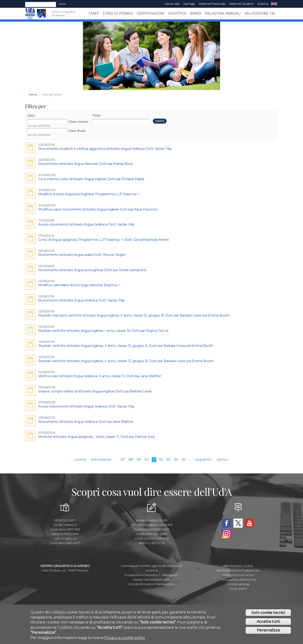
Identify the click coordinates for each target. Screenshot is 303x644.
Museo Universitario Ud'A (152, 579)
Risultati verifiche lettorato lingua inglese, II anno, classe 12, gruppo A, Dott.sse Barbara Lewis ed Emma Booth (126, 346)
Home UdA (172, 4)
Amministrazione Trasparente (238, 570)
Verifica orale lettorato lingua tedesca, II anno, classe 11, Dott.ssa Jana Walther (100, 376)
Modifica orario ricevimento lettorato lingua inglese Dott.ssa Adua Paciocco (98, 209)
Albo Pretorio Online (238, 566)
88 (131, 460)
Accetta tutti (268, 622)
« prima (80, 460)
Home (33, 95)
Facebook (227, 523)
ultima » (223, 460)
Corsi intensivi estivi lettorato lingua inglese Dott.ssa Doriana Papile (91, 179)
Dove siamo (238, 589)
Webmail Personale (212, 4)
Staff (94, 13)
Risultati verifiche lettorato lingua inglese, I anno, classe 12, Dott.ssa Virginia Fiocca (103, 331)
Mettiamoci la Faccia (238, 575)
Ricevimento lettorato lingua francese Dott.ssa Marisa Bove (86, 164)
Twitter (238, 523)
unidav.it (151, 570)
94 (176, 460)
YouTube (249, 523)
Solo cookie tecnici (268, 613)
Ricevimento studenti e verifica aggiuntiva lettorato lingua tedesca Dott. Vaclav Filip (105, 149)
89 (139, 460)
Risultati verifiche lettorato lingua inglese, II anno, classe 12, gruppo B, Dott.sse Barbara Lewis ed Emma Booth (126, 361)
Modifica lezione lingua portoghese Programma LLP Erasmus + (89, 194)
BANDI (196, 13)
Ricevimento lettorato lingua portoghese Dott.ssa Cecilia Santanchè (92, 270)
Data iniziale (78, 122)
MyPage (189, 4)
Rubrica (263, 4)
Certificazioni (151, 13)
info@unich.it (156, 520)
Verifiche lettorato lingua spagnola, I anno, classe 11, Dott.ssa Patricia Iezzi (97, 437)
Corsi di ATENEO (118, 13)
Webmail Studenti (241, 4)
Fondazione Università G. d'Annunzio (151, 575)
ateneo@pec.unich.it (155, 525)
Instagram (227, 534)
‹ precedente (100, 460)
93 (168, 460)
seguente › (204, 460)
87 (123, 460)
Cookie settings (238, 584)
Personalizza (268, 631)
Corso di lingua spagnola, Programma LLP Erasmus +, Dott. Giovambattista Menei (104, 240)
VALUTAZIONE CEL (260, 13)
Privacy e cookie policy (125, 638)
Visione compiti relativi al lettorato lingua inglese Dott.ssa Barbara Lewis (95, 391)
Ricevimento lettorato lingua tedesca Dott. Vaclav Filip (81, 300)
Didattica (177, 13)
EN (274, 4)
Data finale (77, 131)
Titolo (96, 115)
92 (161, 460)
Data (31, 115)
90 (147, 460)
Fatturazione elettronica (238, 579)
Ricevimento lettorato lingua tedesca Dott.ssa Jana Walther (86, 422)
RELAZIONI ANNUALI (223, 13)
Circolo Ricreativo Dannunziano (152, 584)
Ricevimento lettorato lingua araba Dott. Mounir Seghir (82, 255)
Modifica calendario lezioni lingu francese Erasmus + (79, 285)
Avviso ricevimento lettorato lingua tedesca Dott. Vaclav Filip (86, 224)
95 (184, 460)
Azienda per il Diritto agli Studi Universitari (152, 566)
